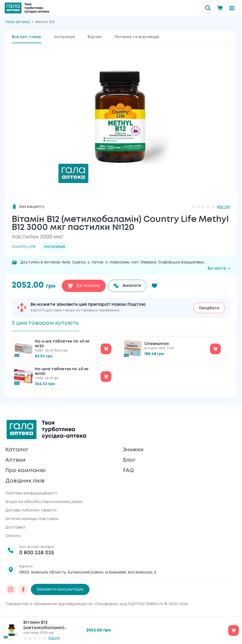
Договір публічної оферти (31, 510)
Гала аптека (18, 22)
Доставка (15, 527)
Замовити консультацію (60, 589)
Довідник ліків (25, 481)
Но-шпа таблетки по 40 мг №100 (62, 371)
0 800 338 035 (37, 553)
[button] (155, 286)
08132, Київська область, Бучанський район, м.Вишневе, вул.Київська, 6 (88, 572)
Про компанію (25, 471)
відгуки (224, 207)
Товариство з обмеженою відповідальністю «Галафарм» (62, 604)
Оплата (13, 536)
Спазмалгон (157, 344)
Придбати (209, 308)
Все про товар (26, 37)
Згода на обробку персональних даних (44, 502)
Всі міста (219, 269)
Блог (129, 460)
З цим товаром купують (45, 323)
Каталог (17, 450)
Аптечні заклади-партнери (32, 519)
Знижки (133, 450)
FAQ (128, 471)
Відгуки (95, 37)
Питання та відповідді (137, 37)
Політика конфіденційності (31, 493)
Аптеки (15, 460)
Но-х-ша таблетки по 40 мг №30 (62, 344)
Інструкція (64, 37)
